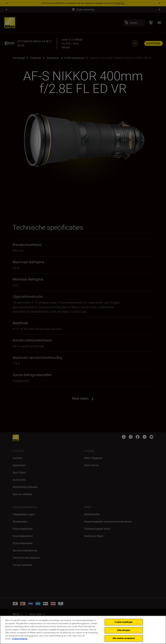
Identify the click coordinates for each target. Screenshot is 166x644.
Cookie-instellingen (124, 622)
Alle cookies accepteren (124, 638)
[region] (83, 630)
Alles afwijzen (124, 630)
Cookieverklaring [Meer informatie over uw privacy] (20, 639)
